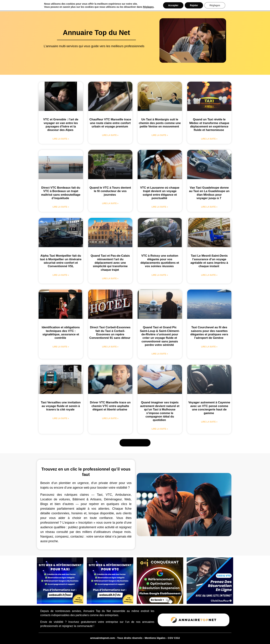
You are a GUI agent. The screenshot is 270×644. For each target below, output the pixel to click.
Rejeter (194, 5)
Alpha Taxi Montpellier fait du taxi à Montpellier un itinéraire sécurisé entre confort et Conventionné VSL (61, 261)
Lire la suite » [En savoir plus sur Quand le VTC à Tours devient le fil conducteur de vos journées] (110, 203)
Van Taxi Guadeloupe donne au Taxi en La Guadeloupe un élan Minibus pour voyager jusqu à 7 (209, 193)
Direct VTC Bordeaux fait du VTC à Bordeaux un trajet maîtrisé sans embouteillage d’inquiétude (61, 193)
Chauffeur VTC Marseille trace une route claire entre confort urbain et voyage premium (110, 123)
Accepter (173, 5)
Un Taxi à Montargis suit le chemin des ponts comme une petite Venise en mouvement (160, 123)
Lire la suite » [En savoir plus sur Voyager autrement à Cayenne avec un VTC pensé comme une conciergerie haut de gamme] (209, 422)
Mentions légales (155, 638)
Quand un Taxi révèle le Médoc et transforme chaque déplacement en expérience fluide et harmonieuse (209, 125)
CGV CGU (174, 638)
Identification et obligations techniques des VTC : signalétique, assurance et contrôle (61, 333)
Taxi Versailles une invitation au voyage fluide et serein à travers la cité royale (61, 406)
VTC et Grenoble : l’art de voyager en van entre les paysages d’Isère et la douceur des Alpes (61, 125)
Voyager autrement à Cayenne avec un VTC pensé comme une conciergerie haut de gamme (209, 408)
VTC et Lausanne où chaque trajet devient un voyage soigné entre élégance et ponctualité (160, 193)
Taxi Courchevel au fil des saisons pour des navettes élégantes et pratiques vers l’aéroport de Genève (209, 333)
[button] (135, 443)
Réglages (148, 7)
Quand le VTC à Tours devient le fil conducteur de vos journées (110, 191)
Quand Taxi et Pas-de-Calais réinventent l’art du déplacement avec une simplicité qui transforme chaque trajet (110, 263)
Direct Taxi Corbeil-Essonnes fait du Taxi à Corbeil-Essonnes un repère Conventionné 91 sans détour (110, 333)
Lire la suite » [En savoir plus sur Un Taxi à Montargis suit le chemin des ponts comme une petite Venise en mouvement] (160, 135)
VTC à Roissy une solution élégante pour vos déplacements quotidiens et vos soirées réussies (160, 261)
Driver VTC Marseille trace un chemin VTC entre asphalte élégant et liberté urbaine (110, 406)
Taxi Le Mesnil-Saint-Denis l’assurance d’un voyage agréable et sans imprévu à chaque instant (209, 261)
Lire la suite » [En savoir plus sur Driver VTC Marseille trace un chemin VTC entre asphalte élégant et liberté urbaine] (110, 418)
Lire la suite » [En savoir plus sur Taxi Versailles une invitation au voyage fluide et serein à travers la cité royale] (61, 418)
